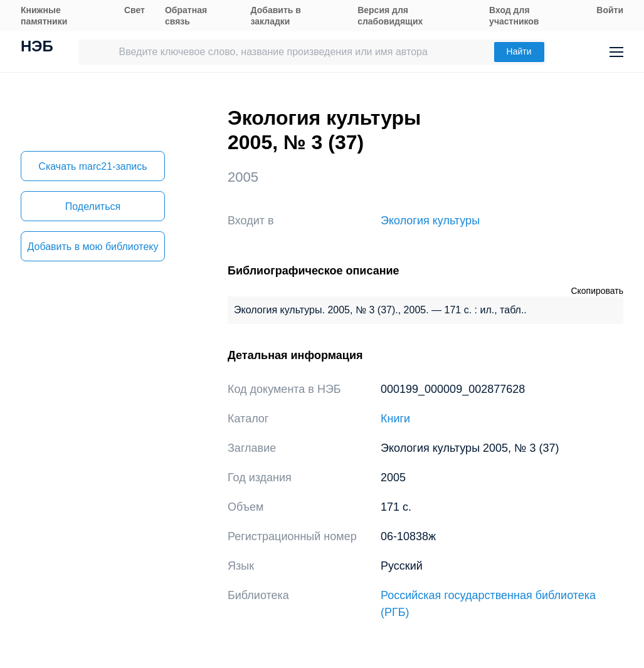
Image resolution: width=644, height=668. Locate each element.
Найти (519, 51)
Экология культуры (430, 221)
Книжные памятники (44, 16)
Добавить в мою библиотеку (92, 247)
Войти (610, 10)
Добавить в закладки (276, 16)
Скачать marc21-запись (92, 166)
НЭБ (37, 48)
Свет (135, 10)
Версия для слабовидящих (390, 16)
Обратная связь (186, 16)
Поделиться (93, 206)
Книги (395, 419)
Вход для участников (514, 16)
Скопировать (597, 291)
